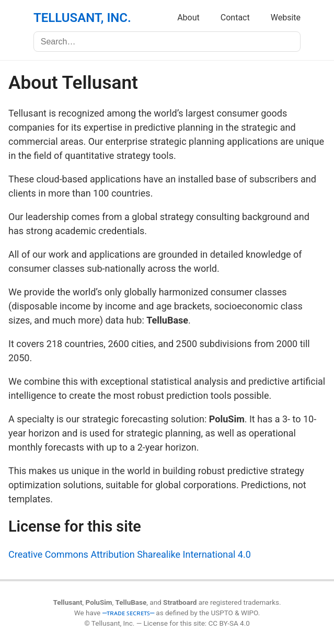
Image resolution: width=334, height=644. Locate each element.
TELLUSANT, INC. (82, 18)
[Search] (167, 42)
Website (286, 18)
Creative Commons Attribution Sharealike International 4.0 (130, 554)
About (188, 18)
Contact (235, 18)
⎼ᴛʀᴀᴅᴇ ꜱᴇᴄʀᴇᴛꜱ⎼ (128, 613)
